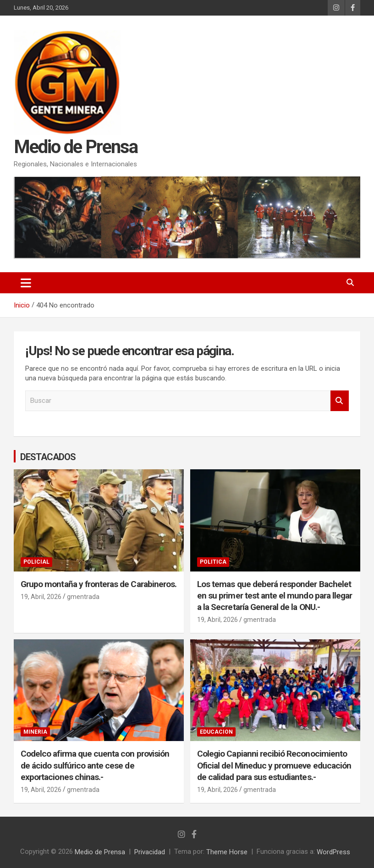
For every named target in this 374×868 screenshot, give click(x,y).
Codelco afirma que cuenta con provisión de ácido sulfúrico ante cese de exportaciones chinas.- (95, 765)
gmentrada (83, 597)
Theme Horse (227, 852)
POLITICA (213, 562)
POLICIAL (36, 562)
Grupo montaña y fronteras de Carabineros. (99, 584)
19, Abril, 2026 (41, 597)
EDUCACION (216, 732)
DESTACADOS (48, 456)
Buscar (340, 401)
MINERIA (35, 732)
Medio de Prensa (76, 147)
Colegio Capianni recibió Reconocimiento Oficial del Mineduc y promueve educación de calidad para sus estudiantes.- (274, 765)
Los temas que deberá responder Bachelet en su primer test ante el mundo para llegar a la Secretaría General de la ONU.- (275, 595)
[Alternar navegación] (26, 283)
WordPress (333, 852)
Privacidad (150, 852)
